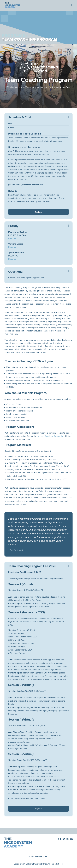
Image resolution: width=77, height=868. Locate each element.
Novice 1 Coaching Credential (50, 436)
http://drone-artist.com (53, 864)
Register (39, 212)
